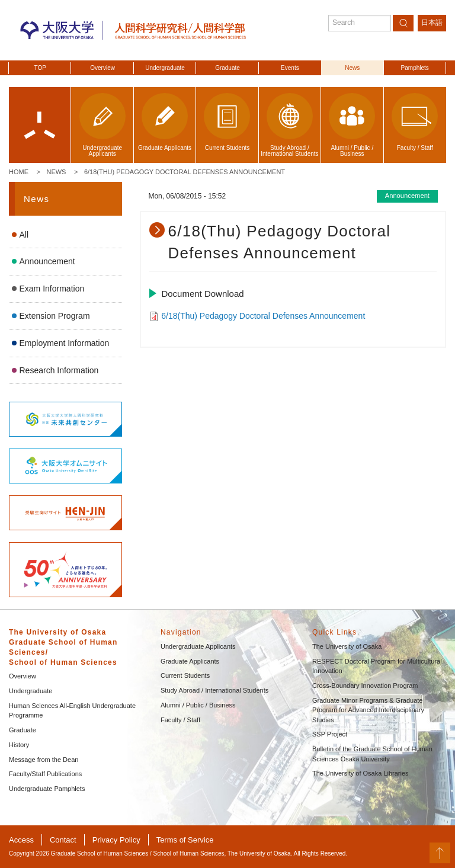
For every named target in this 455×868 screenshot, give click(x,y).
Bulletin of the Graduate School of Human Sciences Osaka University (372, 754)
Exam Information (52, 289)
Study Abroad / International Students (214, 690)
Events (290, 68)
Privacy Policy (116, 840)
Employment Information (65, 343)
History (19, 745)
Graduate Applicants (190, 661)
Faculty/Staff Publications (45, 774)
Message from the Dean (44, 760)
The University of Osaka (347, 646)
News (352, 68)
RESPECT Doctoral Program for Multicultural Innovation (377, 666)
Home (19, 172)
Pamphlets (415, 68)
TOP (40, 68)
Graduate (227, 68)
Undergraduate (165, 68)
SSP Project (330, 734)
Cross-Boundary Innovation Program (365, 686)
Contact (63, 840)
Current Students (185, 675)
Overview (102, 68)
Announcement (47, 261)
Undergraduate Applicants (198, 646)
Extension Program (55, 316)
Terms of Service (185, 840)
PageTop (440, 853)
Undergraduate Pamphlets (47, 789)
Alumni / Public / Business (198, 705)
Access (21, 840)
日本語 (432, 23)
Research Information (59, 370)
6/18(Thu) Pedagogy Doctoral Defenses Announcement (185, 172)
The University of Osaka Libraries (361, 773)
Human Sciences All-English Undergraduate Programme (72, 711)
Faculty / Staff (180, 720)
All (24, 235)
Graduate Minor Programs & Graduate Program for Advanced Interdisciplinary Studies (368, 710)
